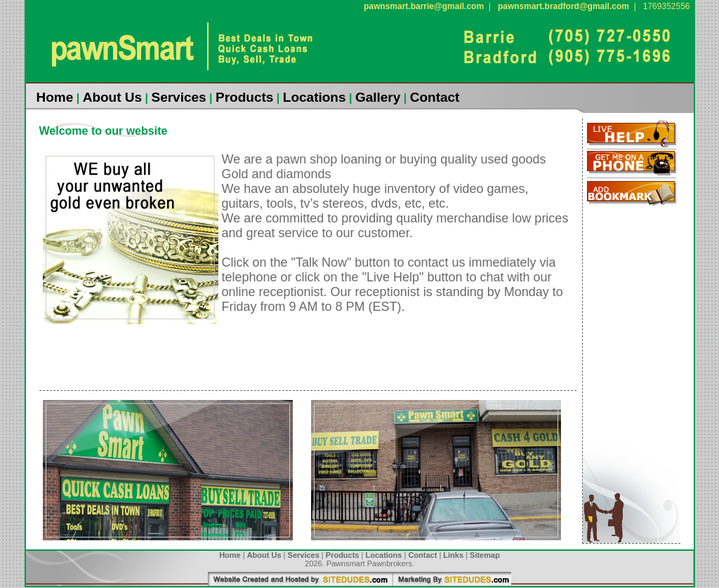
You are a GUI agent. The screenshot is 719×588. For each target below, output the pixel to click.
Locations (315, 97)
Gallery (378, 97)
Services (178, 97)
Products (244, 97)
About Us (112, 97)
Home (55, 97)
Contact (435, 97)
